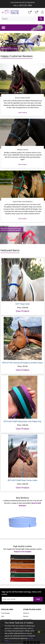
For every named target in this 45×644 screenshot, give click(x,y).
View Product (22, 113)
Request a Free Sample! (23, 552)
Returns (26, 616)
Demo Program (6, 620)
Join (38, 599)
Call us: (16, 5)
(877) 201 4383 (26, 5)
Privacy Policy (28, 620)
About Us (26, 613)
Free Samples (6, 613)
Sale (3, 616)
